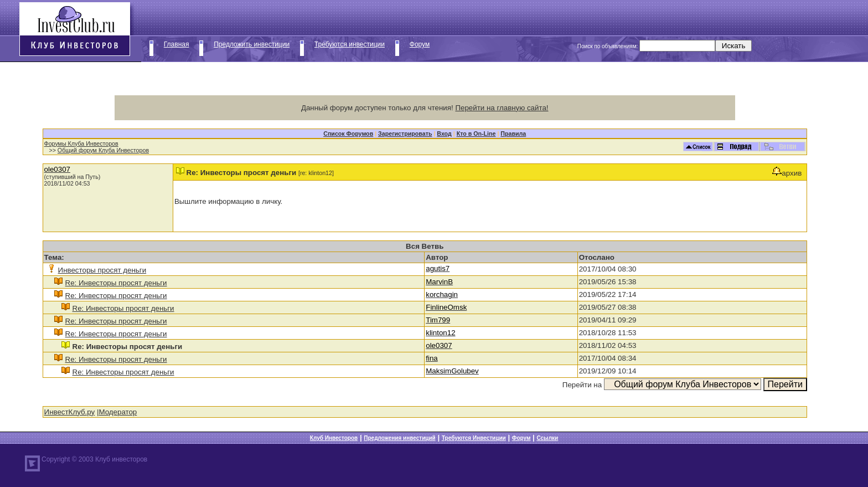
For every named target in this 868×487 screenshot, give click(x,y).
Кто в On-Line (476, 134)
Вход (444, 134)
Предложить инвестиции (252, 44)
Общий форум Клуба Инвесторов (103, 150)
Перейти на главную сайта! (502, 108)
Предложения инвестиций (399, 438)
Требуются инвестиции (350, 44)
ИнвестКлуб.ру (70, 412)
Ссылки (547, 438)
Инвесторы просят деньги (102, 270)
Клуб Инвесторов (334, 438)
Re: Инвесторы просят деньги (116, 283)
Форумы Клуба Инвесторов (81, 143)
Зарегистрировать (405, 134)
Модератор (118, 412)
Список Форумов (348, 134)
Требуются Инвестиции (474, 438)
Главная (177, 44)
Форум (420, 44)
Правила (513, 134)
